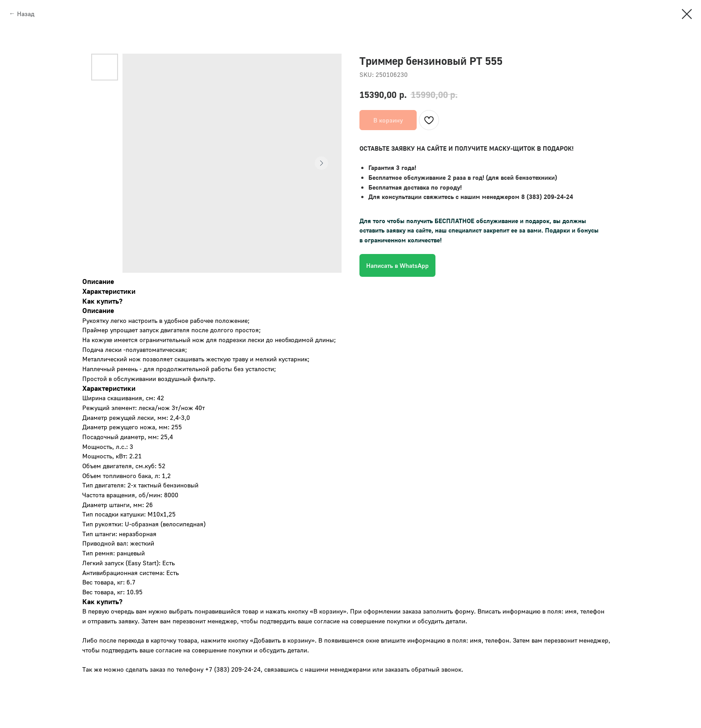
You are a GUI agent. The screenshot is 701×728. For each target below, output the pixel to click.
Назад (26, 14)
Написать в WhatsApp (397, 265)
